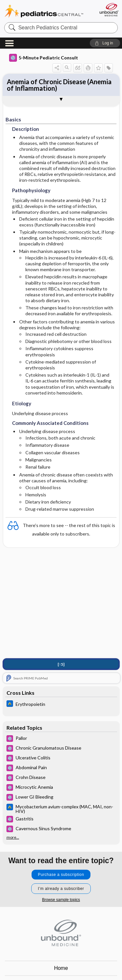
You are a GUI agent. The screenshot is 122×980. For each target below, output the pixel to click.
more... (13, 837)
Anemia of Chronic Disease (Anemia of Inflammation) (59, 85)
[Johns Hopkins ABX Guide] (61, 704)
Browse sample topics (61, 900)
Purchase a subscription (61, 875)
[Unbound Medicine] (109, 10)
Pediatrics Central (44, 11)
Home (61, 968)
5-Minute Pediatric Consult (44, 58)
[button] (105, 43)
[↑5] (61, 664)
